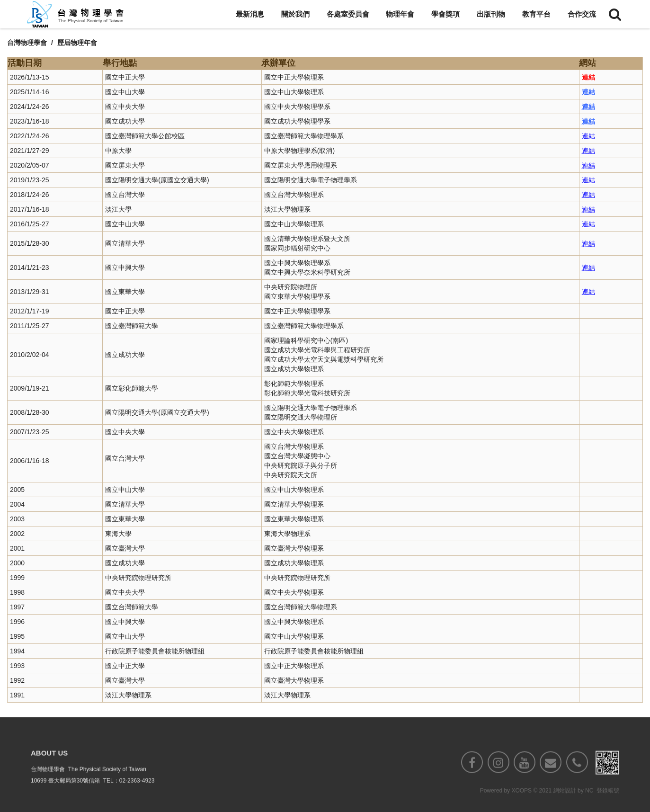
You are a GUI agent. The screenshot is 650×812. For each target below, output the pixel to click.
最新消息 (250, 14)
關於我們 (295, 14)
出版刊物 (491, 14)
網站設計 (565, 807)
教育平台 (536, 14)
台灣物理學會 (27, 43)
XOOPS (521, 807)
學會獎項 (445, 14)
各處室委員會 (348, 14)
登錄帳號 (608, 807)
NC (589, 807)
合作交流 (582, 14)
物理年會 (400, 14)
